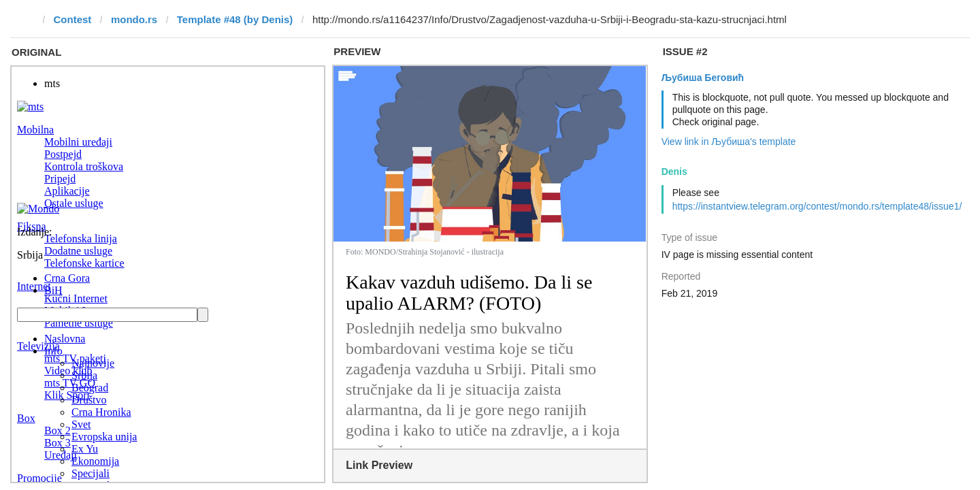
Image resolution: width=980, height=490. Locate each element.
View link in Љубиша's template (729, 142)
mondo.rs (134, 19)
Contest (73, 19)
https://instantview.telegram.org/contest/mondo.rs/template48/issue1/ (817, 206)
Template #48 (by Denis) (235, 19)
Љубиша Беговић (703, 78)
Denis (674, 171)
